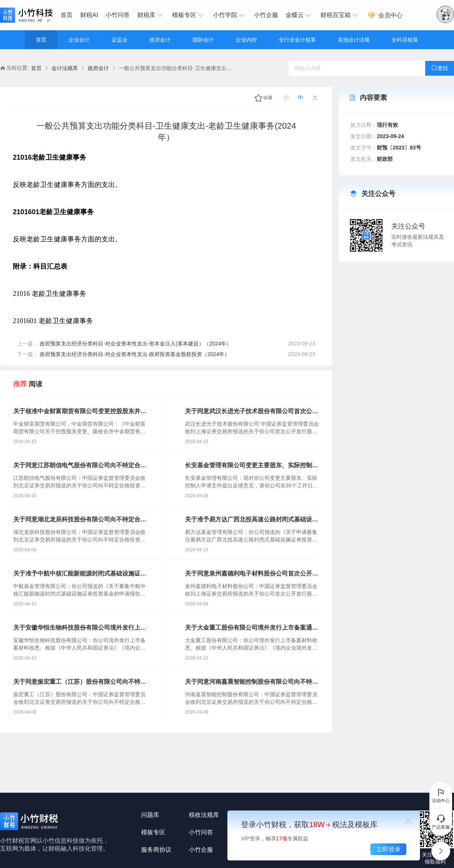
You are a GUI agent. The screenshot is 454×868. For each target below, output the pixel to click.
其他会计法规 (354, 40)
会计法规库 (65, 68)
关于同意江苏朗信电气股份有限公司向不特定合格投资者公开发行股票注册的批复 (80, 466)
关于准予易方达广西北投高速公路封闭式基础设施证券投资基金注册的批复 (252, 520)
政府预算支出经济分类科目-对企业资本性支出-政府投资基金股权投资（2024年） (135, 354)
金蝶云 (299, 15)
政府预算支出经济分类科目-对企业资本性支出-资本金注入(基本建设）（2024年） (136, 344)
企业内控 (246, 40)
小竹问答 (118, 15)
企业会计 (79, 40)
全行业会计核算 (297, 40)
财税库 (151, 15)
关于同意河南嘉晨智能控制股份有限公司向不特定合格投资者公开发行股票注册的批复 (252, 682)
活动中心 (441, 795)
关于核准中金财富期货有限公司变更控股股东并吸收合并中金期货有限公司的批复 (80, 412)
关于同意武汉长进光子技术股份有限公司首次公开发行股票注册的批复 (252, 412)
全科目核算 (405, 40)
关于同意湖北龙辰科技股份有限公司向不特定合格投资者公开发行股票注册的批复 (80, 520)
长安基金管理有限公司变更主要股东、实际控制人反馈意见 (252, 466)
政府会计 (160, 40)
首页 (67, 15)
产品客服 (441, 822)
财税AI (89, 15)
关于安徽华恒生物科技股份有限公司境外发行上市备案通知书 (80, 628)
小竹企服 (266, 15)
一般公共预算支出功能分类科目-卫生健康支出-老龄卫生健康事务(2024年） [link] (176, 68)
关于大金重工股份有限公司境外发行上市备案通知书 (252, 628)
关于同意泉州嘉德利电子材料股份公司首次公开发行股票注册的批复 (252, 574)
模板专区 (189, 15)
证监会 (120, 40)
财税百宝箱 (340, 15)
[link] (36, 68)
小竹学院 (230, 15)
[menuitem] (68, 15)
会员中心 (385, 15)
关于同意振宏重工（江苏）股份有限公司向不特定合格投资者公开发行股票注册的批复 (80, 682)
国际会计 (203, 40)
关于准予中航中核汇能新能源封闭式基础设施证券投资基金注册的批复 (80, 574)
